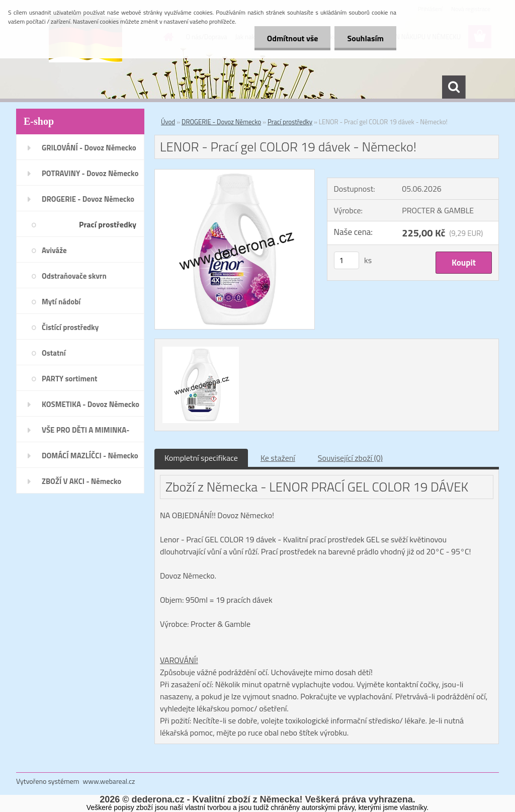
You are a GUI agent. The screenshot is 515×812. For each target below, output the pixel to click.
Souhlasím (365, 38)
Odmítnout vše (293, 38)
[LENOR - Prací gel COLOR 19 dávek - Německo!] (235, 174)
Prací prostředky (290, 122)
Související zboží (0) (350, 458)
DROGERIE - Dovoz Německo (221, 122)
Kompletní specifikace (201, 458)
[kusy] (347, 260)
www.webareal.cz (109, 781)
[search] (454, 87)
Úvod (168, 122)
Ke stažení (278, 458)
